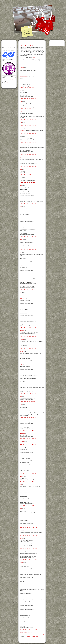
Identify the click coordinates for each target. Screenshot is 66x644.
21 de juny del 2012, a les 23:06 (28, 438)
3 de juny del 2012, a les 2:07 (28, 182)
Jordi (21, 170)
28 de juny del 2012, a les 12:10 (28, 482)
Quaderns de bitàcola (24, 598)
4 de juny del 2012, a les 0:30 (28, 272)
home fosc (22, 448)
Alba (21, 91)
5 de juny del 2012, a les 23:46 (28, 337)
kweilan (21, 562)
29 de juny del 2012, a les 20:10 (28, 505)
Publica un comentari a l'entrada (26, 632)
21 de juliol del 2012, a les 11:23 (29, 611)
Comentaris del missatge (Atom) (32, 636)
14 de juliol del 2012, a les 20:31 (29, 583)
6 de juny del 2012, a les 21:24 (28, 362)
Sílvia (21, 200)
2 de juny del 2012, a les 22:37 (28, 174)
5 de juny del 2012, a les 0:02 (28, 305)
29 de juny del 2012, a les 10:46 (28, 488)
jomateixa (22, 469)
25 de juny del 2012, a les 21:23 (28, 454)
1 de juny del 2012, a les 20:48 (28, 134)
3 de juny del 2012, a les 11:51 (28, 210)
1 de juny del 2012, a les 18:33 (28, 119)
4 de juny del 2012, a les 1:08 (28, 289)
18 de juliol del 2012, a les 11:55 (29, 595)
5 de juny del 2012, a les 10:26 (28, 317)
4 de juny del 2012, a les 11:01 (28, 296)
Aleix (21, 531)
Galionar (21, 539)
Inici (32, 634)
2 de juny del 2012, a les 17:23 (28, 155)
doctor (21, 508)
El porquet (22, 67)
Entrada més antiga (40, 634)
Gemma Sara (22, 433)
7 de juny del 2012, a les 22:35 (28, 383)
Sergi (21, 185)
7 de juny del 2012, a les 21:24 (28, 371)
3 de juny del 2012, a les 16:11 (28, 223)
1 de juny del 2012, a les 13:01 (28, 98)
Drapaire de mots (23, 146)
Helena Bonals (23, 75)
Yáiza (21, 158)
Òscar (21, 519)
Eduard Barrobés (13, 80)
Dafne (21, 614)
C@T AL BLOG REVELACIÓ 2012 (29, 46)
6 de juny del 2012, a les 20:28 (28, 349)
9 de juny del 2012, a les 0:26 (28, 401)
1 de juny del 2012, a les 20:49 (28, 143)
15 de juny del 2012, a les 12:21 (28, 430)
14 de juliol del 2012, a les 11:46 (29, 570)
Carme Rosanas (23, 213)
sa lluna (21, 308)
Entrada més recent (23, 634)
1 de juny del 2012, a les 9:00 (28, 72)
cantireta (21, 266)
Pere (21, 226)
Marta (21, 396)
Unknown (22, 351)
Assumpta (22, 275)
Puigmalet (22, 586)
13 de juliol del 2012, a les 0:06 (28, 528)
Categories (27, 58)
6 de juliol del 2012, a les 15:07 (28, 516)
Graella (21, 320)
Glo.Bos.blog (22, 299)
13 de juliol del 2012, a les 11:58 (29, 536)
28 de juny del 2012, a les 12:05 (28, 474)
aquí (7, 82)
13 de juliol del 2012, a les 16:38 (29, 549)
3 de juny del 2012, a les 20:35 (28, 250)
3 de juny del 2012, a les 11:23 (28, 203)
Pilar (21, 292)
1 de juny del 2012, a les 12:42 (28, 80)
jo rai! (21, 101)
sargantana (22, 330)
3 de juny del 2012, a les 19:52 (28, 236)
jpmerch (21, 491)
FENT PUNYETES (23, 77)
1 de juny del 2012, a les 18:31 (28, 109)
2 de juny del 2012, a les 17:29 (28, 167)
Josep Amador (22, 573)
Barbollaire (22, 420)
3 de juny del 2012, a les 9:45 (28, 197)
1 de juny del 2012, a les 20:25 (28, 126)
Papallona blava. (23, 457)
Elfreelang (22, 386)
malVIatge (22, 374)
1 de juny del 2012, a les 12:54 (28, 88)
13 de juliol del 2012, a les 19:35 (29, 559)
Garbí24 (21, 239)
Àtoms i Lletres (23, 131)
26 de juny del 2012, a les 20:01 (28, 466)
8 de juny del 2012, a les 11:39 (28, 393)
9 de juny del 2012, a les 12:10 (28, 417)
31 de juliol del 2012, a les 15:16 (29, 629)
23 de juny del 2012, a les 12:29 (28, 445)
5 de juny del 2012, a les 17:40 (28, 327)
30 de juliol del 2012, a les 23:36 (29, 619)
